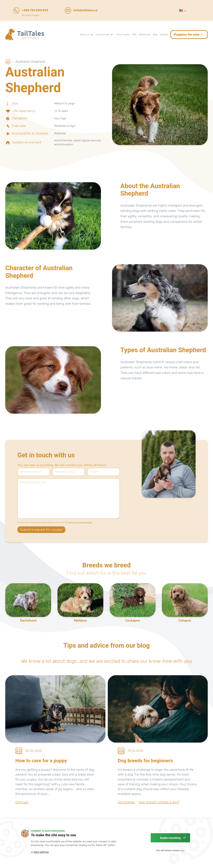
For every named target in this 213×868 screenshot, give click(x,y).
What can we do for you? (33, 482)
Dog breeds (127, 802)
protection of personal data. (80, 522)
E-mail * (94, 472)
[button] (182, 10)
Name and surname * (31, 472)
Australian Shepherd (30, 62)
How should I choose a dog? (159, 802)
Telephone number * (66, 472)
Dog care (22, 802)
